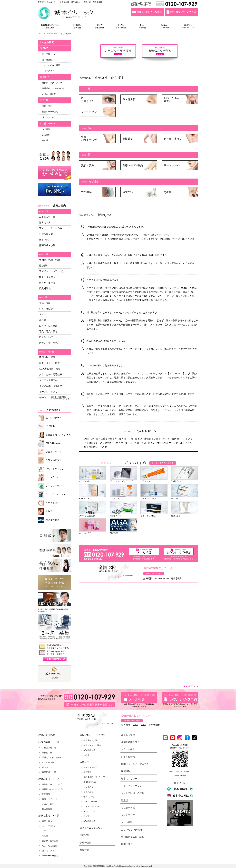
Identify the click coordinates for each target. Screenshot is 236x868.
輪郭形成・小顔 (47, 245)
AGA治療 (123, 532)
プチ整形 (86, 192)
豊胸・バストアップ (89, 139)
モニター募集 (128, 808)
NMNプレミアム (185, 480)
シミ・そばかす (47, 309)
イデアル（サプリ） (49, 392)
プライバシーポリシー (133, 786)
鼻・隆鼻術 (129, 99)
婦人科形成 (45, 288)
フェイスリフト (90, 112)
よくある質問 (165, 27)
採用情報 (126, 771)
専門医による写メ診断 (133, 837)
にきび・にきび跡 (48, 326)
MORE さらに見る (132, 721)
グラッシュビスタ (93, 515)
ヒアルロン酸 (46, 234)
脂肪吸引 (128, 139)
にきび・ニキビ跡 (50, 841)
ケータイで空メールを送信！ (180, 772)
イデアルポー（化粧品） (52, 386)
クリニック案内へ (154, 574)
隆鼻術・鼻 (45, 223)
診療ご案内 (52, 27)
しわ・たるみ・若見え (140, 439)
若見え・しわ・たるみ (51, 228)
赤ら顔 (43, 320)
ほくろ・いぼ (46, 337)
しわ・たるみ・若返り (173, 99)
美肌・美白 (88, 165)
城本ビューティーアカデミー (136, 764)
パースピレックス (154, 497)
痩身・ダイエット (48, 277)
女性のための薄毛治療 (51, 374)
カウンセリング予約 (131, 830)
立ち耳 (45, 511)
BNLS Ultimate (49, 443)
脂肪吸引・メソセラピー (101, 443)
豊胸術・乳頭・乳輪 (49, 260)
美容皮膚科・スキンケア (54, 435)
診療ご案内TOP (47, 735)
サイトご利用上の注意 (133, 793)
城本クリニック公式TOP (48, 34)
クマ (41, 314)
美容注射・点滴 (47, 357)
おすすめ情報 (121, 27)
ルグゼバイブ (93, 532)
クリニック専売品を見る (163, 463)
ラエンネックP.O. (154, 515)
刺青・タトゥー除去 (49, 363)
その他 (168, 192)
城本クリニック (129, 844)
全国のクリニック (187, 27)
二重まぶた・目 (47, 217)
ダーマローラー (50, 486)
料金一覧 (142, 27)
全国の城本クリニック (133, 742)
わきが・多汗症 (173, 139)
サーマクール (172, 165)
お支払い (128, 192)
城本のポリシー (129, 779)
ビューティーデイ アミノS (123, 480)
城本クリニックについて (92, 828)
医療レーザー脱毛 (133, 165)
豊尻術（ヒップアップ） (52, 271)
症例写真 (77, 27)
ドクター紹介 (128, 749)
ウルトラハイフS (50, 469)
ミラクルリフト (50, 460)
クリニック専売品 (48, 380)
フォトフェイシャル (52, 494)
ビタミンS (185, 515)
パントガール (123, 515)
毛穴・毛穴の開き (48, 331)
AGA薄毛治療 (49, 520)
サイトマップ (128, 815)
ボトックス (45, 240)
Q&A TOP (146, 431)
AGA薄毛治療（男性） (51, 369)
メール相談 (127, 822)
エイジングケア (50, 418)
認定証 (125, 800)
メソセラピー (49, 503)
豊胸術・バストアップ (52, 83)
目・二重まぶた (88, 99)
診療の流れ (99, 27)
